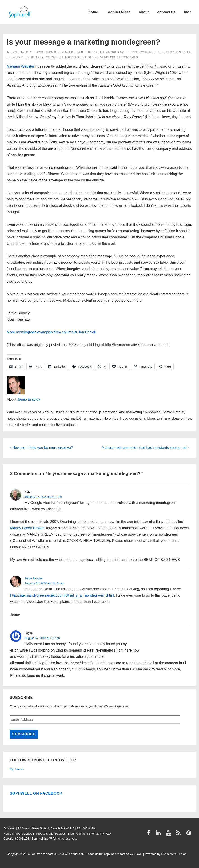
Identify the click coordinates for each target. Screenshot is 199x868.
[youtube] (170, 834)
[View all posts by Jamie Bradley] (20, 52)
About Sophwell (24, 834)
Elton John (15, 57)
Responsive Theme (174, 854)
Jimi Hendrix (34, 57)
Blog (71, 834)
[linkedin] (159, 834)
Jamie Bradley (29, 399)
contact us (166, 12)
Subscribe (24, 734)
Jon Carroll (54, 57)
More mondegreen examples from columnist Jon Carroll (51, 332)
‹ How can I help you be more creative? (42, 448)
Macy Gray (73, 57)
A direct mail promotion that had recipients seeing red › (145, 448)
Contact (81, 834)
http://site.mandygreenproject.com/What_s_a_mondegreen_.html (62, 595)
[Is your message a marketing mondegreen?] (70, 52)
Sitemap (94, 834)
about (144, 12)
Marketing (116, 52)
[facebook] (150, 834)
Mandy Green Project (27, 528)
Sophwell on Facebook (36, 793)
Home (7, 834)
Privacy (107, 834)
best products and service (170, 52)
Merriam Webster (21, 66)
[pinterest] (189, 834)
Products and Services (51, 834)
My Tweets (17, 769)
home (93, 12)
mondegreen (110, 57)
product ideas (119, 12)
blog (188, 12)
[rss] (179, 834)
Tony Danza (130, 57)
